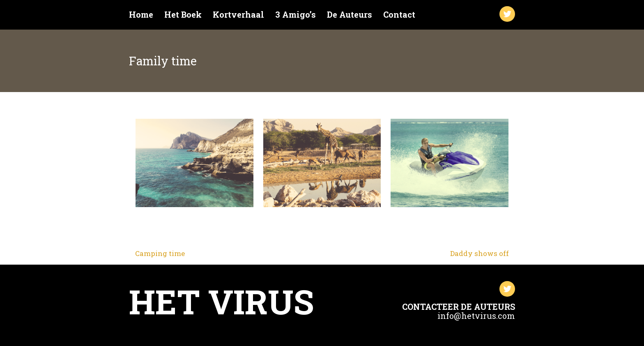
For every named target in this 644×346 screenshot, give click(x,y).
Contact (399, 15)
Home (141, 15)
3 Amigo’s (296, 15)
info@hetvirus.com (476, 316)
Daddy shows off (480, 253)
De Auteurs (350, 15)
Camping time (160, 253)
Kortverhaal (238, 15)
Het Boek (183, 15)
